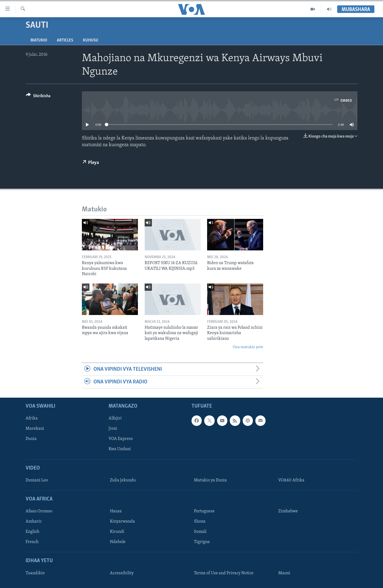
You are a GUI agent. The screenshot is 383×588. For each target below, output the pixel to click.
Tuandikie (35, 573)
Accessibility (122, 573)
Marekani (35, 429)
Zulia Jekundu (123, 480)
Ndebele (118, 542)
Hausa (116, 512)
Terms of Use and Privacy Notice (224, 573)
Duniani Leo (37, 480)
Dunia (31, 439)
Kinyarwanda (122, 522)
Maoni (284, 573)
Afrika (32, 419)
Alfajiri (115, 419)
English (32, 532)
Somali (200, 532)
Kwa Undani (120, 449)
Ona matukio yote (248, 347)
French (32, 542)
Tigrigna (202, 542)
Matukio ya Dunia (210, 480)
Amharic (34, 522)
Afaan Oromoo (39, 512)
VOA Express (121, 439)
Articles (65, 40)
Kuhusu (91, 40)
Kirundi (117, 532)
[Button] (38, 97)
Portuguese (204, 512)
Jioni (113, 429)
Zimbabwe (288, 512)
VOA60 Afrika (291, 480)
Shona (200, 522)
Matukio (39, 40)
